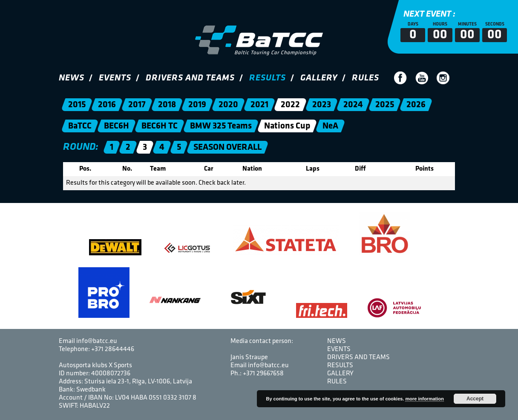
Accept (475, 399)
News (72, 78)
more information (424, 399)
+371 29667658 (263, 374)
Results (268, 78)
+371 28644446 (113, 349)
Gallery (319, 78)
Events (115, 78)
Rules (365, 78)
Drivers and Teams (190, 78)
